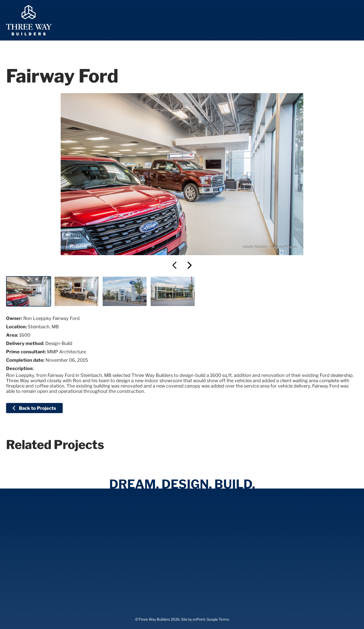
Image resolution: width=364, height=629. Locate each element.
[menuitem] (141, 20)
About (199, 20)
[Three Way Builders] (29, 20)
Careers (260, 20)
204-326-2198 (335, 20)
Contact (291, 20)
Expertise (169, 20)
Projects (228, 20)
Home (141, 20)
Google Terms (218, 619)
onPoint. (199, 619)
